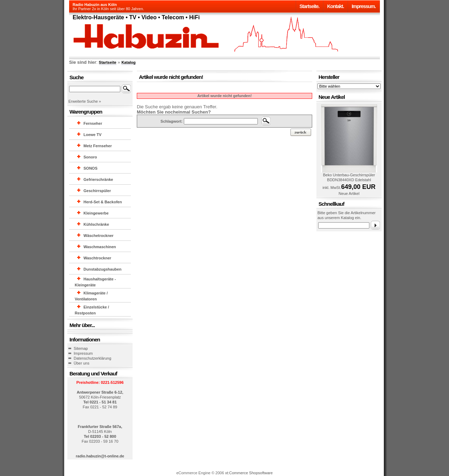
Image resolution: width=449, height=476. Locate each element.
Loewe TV (92, 135)
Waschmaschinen (100, 247)
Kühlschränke (96, 224)
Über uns (82, 363)
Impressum (83, 353)
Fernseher (93, 123)
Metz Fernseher (98, 146)
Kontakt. (335, 6)
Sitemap (81, 348)
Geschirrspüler (97, 191)
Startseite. (310, 6)
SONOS (91, 168)
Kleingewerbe (96, 213)
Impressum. (364, 6)
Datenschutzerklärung (92, 358)
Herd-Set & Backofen (103, 202)
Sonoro (90, 157)
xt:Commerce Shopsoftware (249, 473)
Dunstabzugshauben (102, 269)
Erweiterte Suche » (85, 101)
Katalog (128, 62)
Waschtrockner (97, 258)
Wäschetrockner (99, 236)
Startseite (108, 62)
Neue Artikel (349, 193)
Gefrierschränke (98, 179)
